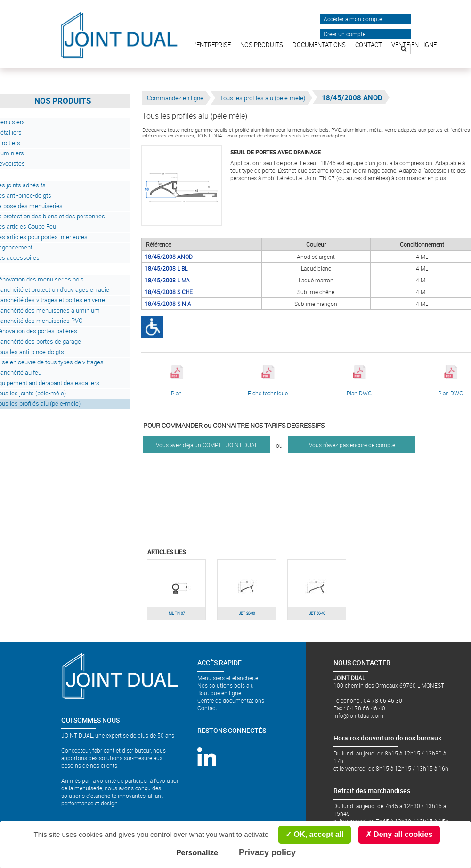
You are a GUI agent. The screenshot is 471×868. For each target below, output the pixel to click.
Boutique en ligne (219, 693)
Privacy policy (267, 852)
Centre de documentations (231, 700)
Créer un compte (345, 34)
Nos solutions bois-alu (226, 685)
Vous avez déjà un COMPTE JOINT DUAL (207, 445)
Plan (177, 381)
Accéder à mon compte (353, 19)
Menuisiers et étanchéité (228, 678)
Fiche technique (268, 381)
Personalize (197, 853)
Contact (207, 708)
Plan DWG (359, 381)
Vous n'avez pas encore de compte (352, 445)
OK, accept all (314, 834)
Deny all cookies (399, 834)
